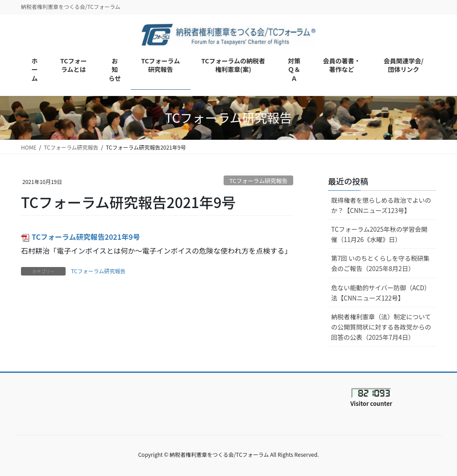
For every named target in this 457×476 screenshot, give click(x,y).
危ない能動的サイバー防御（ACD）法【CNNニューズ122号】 (381, 293)
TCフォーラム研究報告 (258, 181)
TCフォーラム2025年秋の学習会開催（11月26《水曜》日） (379, 234)
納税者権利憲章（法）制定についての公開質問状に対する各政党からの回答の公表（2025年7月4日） (381, 327)
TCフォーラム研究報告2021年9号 (81, 237)
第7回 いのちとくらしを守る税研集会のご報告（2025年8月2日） (380, 263)
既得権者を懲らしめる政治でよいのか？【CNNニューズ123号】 (381, 205)
